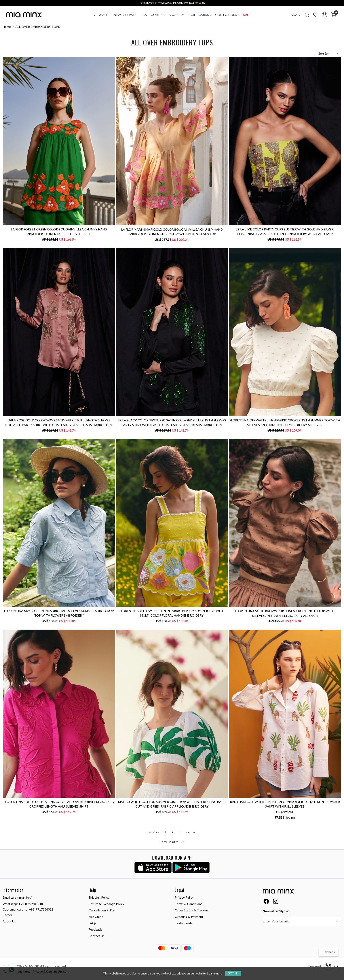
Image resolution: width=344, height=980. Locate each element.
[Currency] (297, 15)
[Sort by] (326, 54)
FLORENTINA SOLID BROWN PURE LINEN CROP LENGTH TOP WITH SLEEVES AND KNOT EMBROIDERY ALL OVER (285, 613)
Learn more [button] (215, 973)
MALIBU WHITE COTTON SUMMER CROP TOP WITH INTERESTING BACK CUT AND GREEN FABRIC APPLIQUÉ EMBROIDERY (172, 804)
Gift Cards (201, 15)
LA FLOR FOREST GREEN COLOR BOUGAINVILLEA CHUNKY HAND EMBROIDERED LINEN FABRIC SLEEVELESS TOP (59, 232)
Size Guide (96, 917)
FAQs (92, 923)
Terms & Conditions (189, 904)
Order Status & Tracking (192, 910)
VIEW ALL (101, 15)
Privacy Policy (184, 897)
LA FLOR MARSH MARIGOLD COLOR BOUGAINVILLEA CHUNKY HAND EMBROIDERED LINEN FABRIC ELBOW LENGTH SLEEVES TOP (172, 232)
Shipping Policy (99, 897)
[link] (307, 15)
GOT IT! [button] (233, 973)
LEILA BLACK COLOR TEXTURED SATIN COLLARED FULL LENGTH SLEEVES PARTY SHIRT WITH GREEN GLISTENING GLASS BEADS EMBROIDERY (172, 423)
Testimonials (184, 923)
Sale (247, 15)
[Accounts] (325, 15)
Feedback (95, 929)
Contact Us (97, 936)
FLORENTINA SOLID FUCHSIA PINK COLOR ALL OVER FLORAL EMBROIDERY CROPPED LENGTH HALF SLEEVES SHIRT (59, 804)
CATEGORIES (154, 15)
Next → (190, 832)
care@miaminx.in (22, 897)
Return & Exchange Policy (106, 904)
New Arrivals (125, 15)
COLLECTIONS (227, 15)
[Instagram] (276, 902)
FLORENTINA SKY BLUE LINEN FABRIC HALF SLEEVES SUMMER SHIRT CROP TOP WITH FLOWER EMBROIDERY (59, 613)
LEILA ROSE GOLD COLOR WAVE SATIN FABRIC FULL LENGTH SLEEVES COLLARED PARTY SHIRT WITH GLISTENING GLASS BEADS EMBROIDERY (59, 423)
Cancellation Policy (102, 910)
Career (7, 915)
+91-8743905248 (31, 904)
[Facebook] (266, 902)
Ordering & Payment (189, 917)
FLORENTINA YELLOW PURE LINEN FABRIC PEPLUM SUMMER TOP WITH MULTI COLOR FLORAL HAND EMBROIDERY (172, 613)
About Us (177, 15)
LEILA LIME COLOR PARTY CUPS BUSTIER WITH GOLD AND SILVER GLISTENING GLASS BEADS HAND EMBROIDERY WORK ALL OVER (285, 232)
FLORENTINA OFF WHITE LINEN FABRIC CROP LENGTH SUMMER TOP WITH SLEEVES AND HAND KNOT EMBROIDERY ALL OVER (285, 423)
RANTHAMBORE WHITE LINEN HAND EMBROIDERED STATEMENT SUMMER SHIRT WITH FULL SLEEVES (285, 804)
